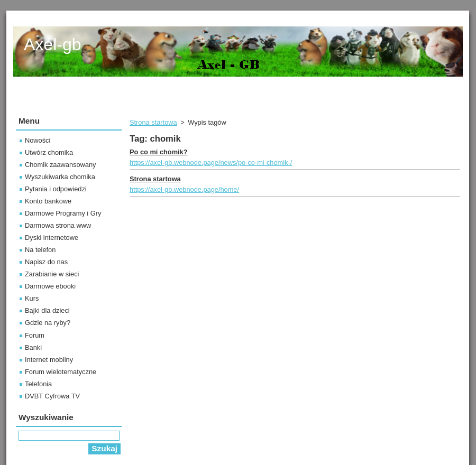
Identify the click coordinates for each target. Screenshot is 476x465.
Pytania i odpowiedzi (56, 189)
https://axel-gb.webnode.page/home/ (184, 189)
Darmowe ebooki (50, 286)
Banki (33, 347)
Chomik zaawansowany (60, 165)
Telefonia (38, 384)
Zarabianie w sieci (52, 274)
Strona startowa (153, 122)
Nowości (38, 140)
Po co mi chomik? (159, 152)
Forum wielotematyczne (61, 372)
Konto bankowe (48, 201)
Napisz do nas (46, 262)
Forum (35, 335)
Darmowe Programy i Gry (63, 213)
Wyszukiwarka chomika (60, 177)
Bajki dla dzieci (47, 310)
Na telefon (40, 250)
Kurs (32, 298)
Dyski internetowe (52, 238)
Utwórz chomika (49, 152)
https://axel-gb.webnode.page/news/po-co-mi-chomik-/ (211, 162)
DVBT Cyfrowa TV (52, 396)
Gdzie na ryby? (48, 323)
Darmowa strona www (58, 225)
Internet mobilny (49, 360)
